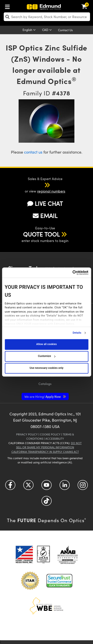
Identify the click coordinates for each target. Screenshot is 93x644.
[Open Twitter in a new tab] (28, 487)
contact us (33, 152)
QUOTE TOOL (41, 234)
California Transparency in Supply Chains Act (45, 452)
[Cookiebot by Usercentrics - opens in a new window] (67, 273)
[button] (41, 185)
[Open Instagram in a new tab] (83, 487)
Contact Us (65, 30)
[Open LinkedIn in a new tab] (65, 487)
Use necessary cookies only (46, 368)
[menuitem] (9, 6)
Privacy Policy (27, 434)
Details (77, 333)
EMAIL (45, 215)
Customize (47, 356)
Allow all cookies (46, 344)
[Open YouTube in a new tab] (46, 487)
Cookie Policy (50, 434)
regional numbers (51, 191)
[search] (47, 17)
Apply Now (43, 396)
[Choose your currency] (48, 30)
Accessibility (55, 439)
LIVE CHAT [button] (45, 203)
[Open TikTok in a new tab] (46, 503)
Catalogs (45, 384)
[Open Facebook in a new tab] (10, 487)
